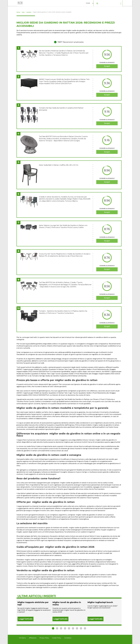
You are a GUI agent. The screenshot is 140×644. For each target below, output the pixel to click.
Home (88, 3)
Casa (109, 3)
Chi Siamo (22, 638)
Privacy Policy (44, 638)
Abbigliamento (98, 3)
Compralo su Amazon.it (107, 62)
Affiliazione (33, 638)
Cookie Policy (57, 638)
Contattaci (68, 638)
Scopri (107, 66)
